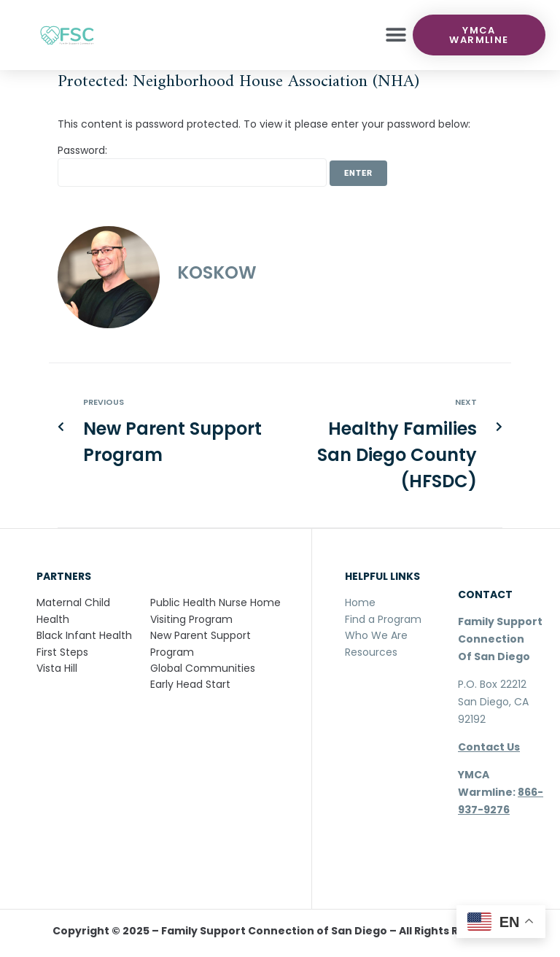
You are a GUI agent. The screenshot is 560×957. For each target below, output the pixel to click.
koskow (217, 272)
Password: (192, 165)
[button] (396, 35)
